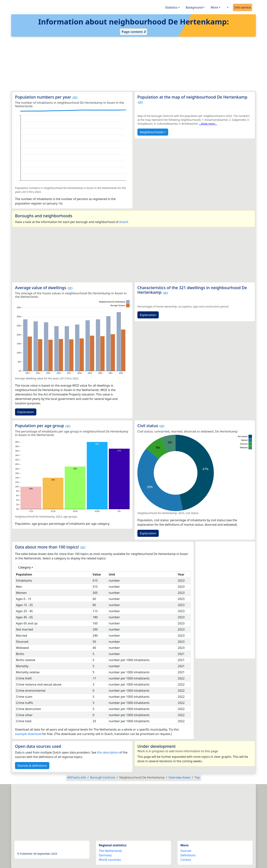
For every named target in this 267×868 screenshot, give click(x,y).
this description (108, 752)
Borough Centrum (103, 777)
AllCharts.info (77, 777)
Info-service (243, 7)
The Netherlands (110, 851)
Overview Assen (179, 777)
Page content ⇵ (133, 32)
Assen (123, 222)
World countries (110, 860)
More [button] (214, 7)
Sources (186, 851)
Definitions (188, 855)
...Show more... (208, 124)
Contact (186, 860)
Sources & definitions (32, 766)
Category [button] (24, 567)
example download (28, 734)
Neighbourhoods (152, 132)
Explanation (26, 412)
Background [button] (194, 7)
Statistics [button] (171, 7)
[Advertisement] (125, 64)
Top (197, 777)
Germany (105, 855)
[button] (227, 7)
